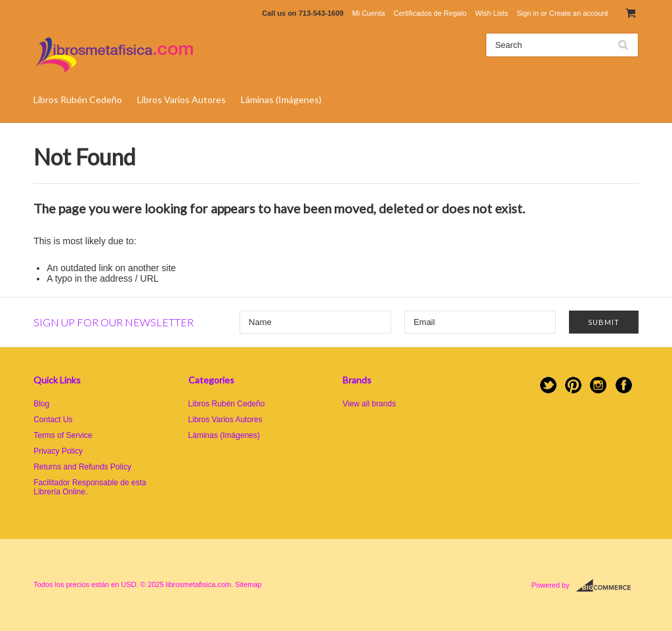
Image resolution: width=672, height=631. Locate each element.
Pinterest (573, 385)
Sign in (528, 13)
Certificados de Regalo (430, 13)
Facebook (624, 385)
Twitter (548, 385)
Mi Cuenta (368, 13)
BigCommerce (607, 586)
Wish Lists (492, 13)
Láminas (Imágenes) (281, 99)
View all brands (369, 404)
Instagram (598, 385)
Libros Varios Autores (181, 99)
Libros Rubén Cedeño (78, 99)
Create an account (579, 13)
